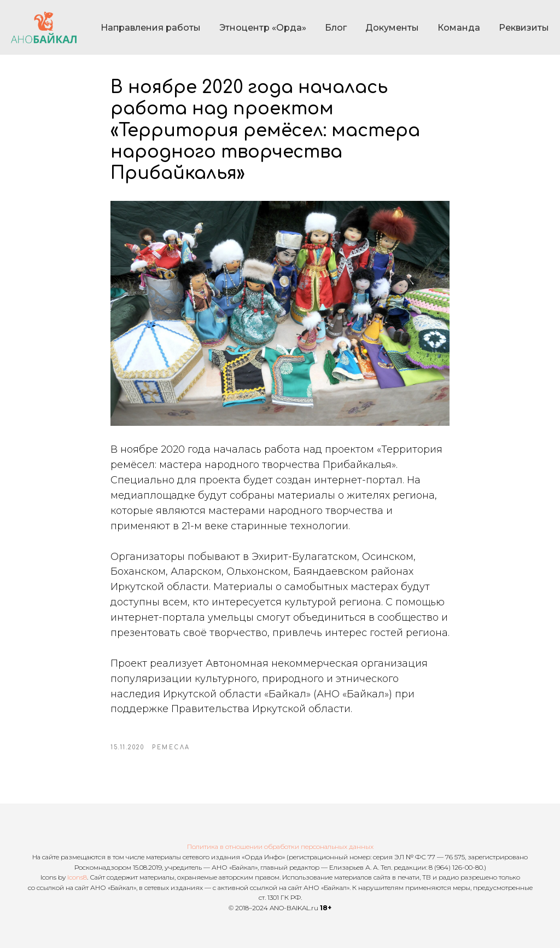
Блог (336, 28)
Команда (459, 28)
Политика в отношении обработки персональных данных (280, 846)
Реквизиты (524, 28)
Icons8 (77, 877)
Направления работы (151, 28)
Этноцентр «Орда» (263, 28)
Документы (392, 28)
